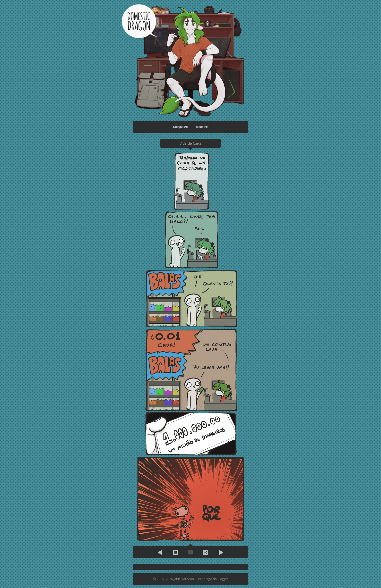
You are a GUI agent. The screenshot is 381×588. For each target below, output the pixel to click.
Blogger (223, 579)
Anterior (160, 552)
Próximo (221, 552)
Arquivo (175, 552)
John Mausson (184, 579)
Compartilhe (206, 552)
